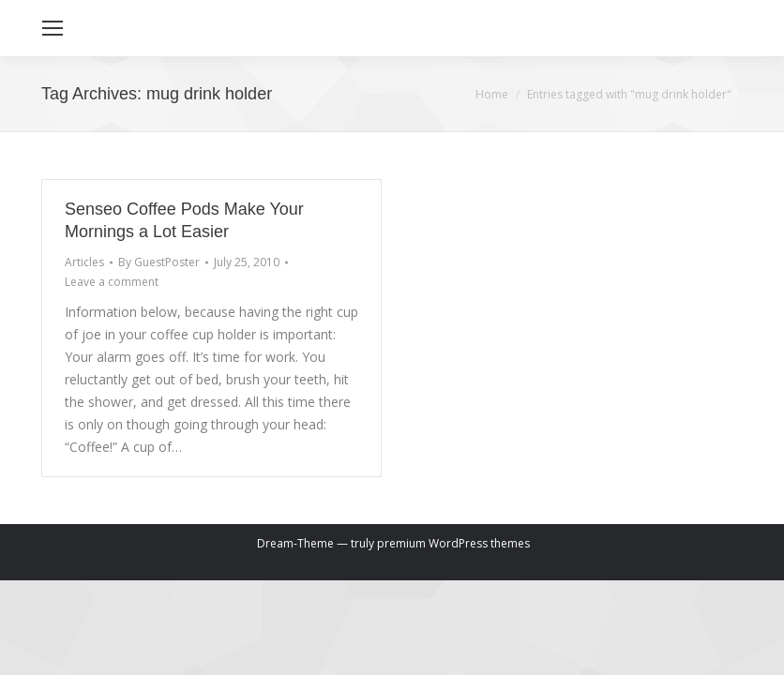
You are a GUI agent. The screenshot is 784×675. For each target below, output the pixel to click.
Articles (84, 262)
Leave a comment (112, 282)
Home (492, 94)
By (159, 262)
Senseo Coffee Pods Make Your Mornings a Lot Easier (184, 220)
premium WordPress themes (453, 543)
